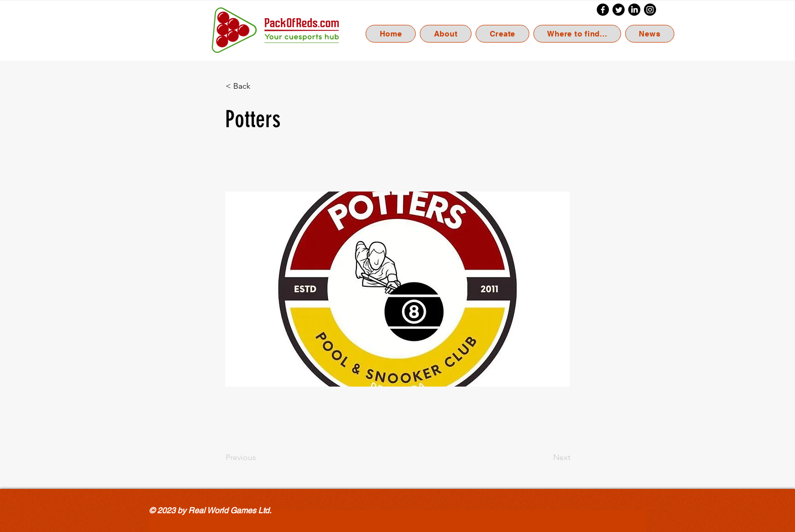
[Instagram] (650, 10)
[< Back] (259, 86)
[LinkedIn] (634, 10)
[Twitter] (619, 10)
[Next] (545, 458)
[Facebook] (603, 10)
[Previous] (259, 458)
